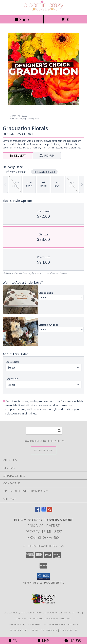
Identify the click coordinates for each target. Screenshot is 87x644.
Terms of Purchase (45, 630)
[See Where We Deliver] (44, 450)
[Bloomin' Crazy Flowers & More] (44, 10)
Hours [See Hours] (73, 641)
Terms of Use (69, 630)
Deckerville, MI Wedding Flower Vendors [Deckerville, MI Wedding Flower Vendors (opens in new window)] (43, 618)
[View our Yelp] (50, 511)
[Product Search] (44, 431)
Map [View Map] (43, 641)
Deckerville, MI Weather (25, 624)
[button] (43, 576)
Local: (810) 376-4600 (44, 538)
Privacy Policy (19, 630)
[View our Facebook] (38, 511)
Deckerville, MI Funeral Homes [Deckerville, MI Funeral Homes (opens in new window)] (24, 613)
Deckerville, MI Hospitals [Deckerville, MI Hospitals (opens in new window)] (64, 613)
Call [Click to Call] (14, 641)
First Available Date (44, 172)
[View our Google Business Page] (44, 511)
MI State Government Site (61, 624)
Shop (22, 19)
